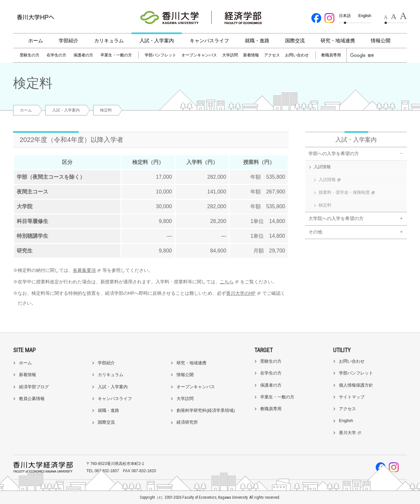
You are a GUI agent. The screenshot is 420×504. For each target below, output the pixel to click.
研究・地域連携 (338, 40)
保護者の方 (83, 55)
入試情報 (322, 167)
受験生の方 (30, 55)
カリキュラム (109, 40)
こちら (227, 282)
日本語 (345, 16)
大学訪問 (230, 55)
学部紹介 (69, 40)
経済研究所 (187, 422)
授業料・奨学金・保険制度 (347, 193)
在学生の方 (56, 55)
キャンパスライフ (209, 40)
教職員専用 (331, 55)
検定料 (325, 205)
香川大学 (351, 433)
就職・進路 (257, 40)
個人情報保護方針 (356, 385)
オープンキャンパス (199, 55)
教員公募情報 (32, 399)
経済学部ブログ (34, 387)
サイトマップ (352, 397)
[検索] (365, 55)
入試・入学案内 (157, 40)
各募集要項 (84, 270)
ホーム (36, 40)
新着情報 (251, 55)
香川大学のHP (241, 293)
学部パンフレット (160, 55)
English (365, 16)
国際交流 (295, 40)
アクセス (272, 55)
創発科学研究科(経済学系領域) (206, 410)
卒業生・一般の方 (116, 55)
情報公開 (381, 40)
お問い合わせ (297, 55)
